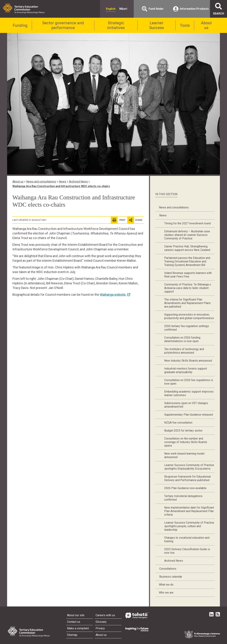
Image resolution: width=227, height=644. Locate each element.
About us (206, 25)
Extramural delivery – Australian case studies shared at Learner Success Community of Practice (187, 235)
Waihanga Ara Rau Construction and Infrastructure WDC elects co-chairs (61, 186)
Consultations (168, 569)
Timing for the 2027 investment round (187, 223)
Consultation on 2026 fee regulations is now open (189, 382)
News (63, 182)
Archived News (78, 182)
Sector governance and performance (63, 25)
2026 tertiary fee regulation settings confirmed (187, 328)
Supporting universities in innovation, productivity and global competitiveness (189, 316)
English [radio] (111, 9)
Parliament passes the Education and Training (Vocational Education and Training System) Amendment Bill (187, 261)
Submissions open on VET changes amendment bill (186, 405)
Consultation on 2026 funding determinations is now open (182, 339)
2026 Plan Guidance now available (185, 488)
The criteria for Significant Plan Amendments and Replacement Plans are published (187, 303)
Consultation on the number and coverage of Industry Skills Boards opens (186, 442)
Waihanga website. (113, 295)
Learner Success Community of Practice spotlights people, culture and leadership (189, 526)
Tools (185, 25)
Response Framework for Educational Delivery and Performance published (187, 478)
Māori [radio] (123, 9)
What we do (166, 585)
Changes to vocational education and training (187, 539)
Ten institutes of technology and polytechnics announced (184, 351)
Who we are (166, 593)
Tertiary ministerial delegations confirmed (183, 498)
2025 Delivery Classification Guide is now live (187, 551)
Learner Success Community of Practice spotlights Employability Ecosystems (189, 467)
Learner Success (157, 25)
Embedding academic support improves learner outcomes (189, 393)
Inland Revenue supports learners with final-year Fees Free (188, 275)
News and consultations (41, 182)
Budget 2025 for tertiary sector (183, 431)
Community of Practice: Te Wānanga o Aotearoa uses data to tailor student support (188, 288)
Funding (20, 25)
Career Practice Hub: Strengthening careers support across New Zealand (187, 248)
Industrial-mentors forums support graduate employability (186, 370)
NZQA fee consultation (178, 423)
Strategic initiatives (116, 25)
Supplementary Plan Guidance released (189, 415)
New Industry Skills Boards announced (188, 361)
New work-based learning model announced (184, 455)
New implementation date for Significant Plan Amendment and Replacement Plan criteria (189, 511)
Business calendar (171, 577)
